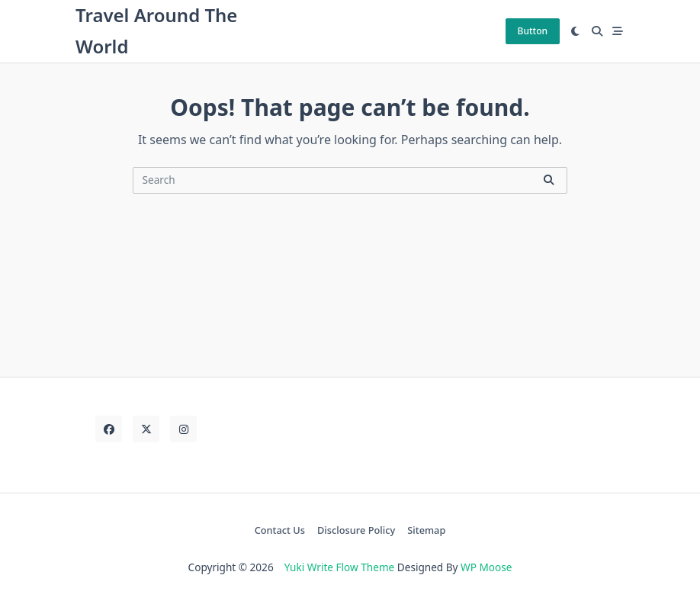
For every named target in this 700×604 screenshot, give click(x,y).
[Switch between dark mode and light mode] (576, 31)
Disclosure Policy (356, 530)
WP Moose (486, 567)
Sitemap (426, 530)
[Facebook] (109, 429)
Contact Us (280, 530)
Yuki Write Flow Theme (339, 567)
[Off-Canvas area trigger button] (618, 31)
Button (533, 31)
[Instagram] (183, 429)
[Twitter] (146, 429)
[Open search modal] (597, 31)
